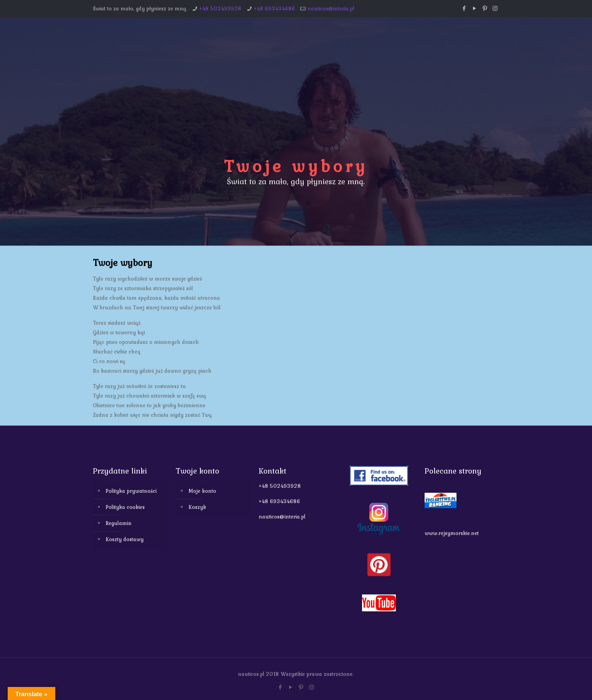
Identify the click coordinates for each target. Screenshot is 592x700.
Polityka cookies (125, 507)
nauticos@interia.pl (331, 8)
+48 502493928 (220, 8)
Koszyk (197, 507)
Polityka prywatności (131, 491)
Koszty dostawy (125, 539)
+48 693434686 (275, 8)
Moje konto (202, 491)
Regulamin (119, 523)
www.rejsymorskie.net (452, 533)
